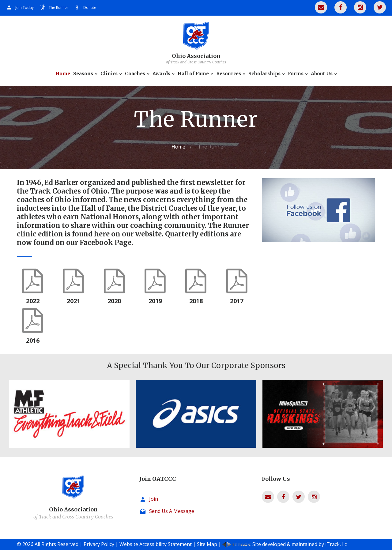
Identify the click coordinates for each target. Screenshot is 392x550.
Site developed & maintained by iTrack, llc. (300, 544)
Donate (90, 8)
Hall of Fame (193, 74)
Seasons (83, 74)
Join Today (24, 8)
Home (63, 74)
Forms (296, 74)
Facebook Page (106, 243)
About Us (322, 74)
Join (154, 499)
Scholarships (264, 74)
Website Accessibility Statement (156, 544)
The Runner (58, 8)
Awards (161, 74)
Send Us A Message (172, 511)
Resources (229, 74)
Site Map (207, 544)
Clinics (109, 74)
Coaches (135, 74)
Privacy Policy (99, 544)
